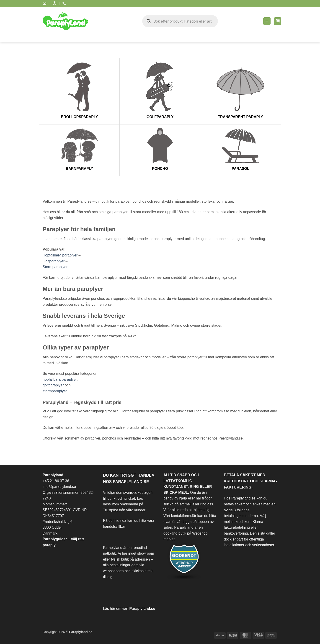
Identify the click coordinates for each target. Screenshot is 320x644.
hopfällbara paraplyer (60, 379)
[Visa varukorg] (278, 21)
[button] (267, 21)
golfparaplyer (53, 385)
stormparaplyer (55, 391)
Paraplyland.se (142, 609)
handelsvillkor (114, 526)
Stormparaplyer (55, 267)
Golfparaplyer (54, 261)
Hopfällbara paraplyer (60, 255)
